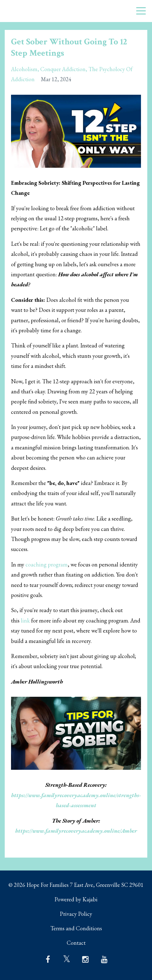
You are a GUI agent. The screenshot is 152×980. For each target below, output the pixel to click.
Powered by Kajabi (76, 899)
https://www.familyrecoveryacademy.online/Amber (76, 831)
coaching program (47, 564)
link (25, 620)
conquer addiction (63, 69)
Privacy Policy (76, 914)
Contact (76, 943)
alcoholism (24, 69)
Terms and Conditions (76, 928)
